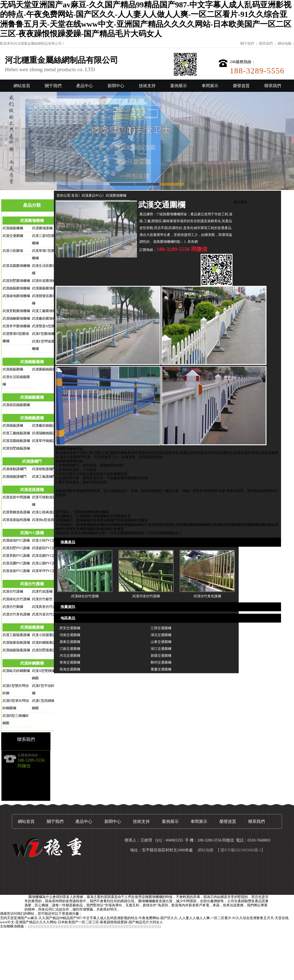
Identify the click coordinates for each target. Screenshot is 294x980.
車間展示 (210, 86)
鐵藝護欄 (97, 525)
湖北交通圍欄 (161, 635)
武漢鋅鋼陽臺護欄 (46, 643)
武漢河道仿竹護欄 (46, 614)
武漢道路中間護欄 (16, 497)
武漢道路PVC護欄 (16, 571)
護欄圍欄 (251, 525)
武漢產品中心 (92, 196)
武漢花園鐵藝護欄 (16, 441)
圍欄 (196, 525)
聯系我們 (266, 44)
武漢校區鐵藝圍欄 (16, 405)
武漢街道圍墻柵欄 (46, 281)
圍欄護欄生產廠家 (110, 529)
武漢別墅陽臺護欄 (46, 650)
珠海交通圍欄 (70, 669)
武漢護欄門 (32, 461)
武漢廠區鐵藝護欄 (46, 426)
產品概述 (241, 202)
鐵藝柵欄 (124, 525)
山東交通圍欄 (161, 642)
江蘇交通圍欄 (70, 649)
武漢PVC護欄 (32, 533)
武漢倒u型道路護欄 (46, 520)
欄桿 (210, 525)
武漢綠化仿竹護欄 (16, 599)
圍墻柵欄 (102, 512)
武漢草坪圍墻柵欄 (16, 326)
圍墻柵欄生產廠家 (134, 520)
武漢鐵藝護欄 (32, 418)
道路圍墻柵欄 (84, 512)
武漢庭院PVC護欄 (45, 548)
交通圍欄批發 (121, 516)
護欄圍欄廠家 (86, 529)
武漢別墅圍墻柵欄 (16, 281)
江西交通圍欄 (161, 628)
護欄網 (218, 525)
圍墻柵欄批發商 (88, 520)
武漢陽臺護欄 (32, 627)
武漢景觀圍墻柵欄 (16, 311)
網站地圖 (284, 44)
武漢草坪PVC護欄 (45, 571)
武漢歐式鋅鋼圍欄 (16, 671)
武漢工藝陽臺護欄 (16, 635)
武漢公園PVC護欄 (45, 563)
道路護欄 (165, 525)
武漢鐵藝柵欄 (13, 228)
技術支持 (147, 86)
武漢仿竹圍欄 (13, 607)
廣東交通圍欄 (70, 642)
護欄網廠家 (266, 525)
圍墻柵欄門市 (110, 520)
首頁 (75, 196)
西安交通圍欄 (70, 628)
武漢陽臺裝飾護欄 (16, 643)
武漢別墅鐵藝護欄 (16, 448)
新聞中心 (116, 86)
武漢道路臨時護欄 (16, 520)
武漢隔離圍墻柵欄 (16, 319)
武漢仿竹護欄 (32, 584)
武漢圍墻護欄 (42, 228)
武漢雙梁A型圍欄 (45, 326)
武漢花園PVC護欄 (45, 556)
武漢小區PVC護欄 (45, 540)
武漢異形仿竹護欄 (46, 607)
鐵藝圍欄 (110, 525)
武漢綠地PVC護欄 (16, 540)
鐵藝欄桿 (138, 525)
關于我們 (247, 44)
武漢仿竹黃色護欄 (16, 614)
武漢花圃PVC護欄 (16, 563)
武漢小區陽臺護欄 (46, 635)
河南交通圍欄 (70, 635)
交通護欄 (179, 525)
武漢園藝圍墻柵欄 (46, 288)
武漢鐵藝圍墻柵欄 (16, 288)
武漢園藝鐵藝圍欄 (46, 369)
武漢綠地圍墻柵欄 (16, 296)
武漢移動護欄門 (14, 469)
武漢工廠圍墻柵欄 (46, 311)
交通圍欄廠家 (100, 516)
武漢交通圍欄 (13, 236)
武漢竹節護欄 (42, 592)
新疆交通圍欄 (161, 656)
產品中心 (85, 86)
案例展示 (179, 86)
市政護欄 (151, 525)
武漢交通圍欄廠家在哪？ (90, 533)
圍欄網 (239, 525)
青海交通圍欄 (70, 662)
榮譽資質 (241, 86)
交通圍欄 (83, 516)
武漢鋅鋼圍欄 (32, 663)
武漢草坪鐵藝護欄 (46, 441)
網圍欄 (229, 525)
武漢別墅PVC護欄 (16, 548)
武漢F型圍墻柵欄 (45, 334)
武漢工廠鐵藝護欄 (16, 433)
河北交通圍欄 (70, 656)
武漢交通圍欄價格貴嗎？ (128, 533)
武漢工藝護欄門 (44, 477)
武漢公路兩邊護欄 (46, 512)
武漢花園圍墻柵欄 (16, 266)
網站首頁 (22, 86)
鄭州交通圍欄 (161, 662)
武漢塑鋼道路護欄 (16, 512)
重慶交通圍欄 (161, 669)
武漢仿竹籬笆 (42, 599)
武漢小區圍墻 (13, 251)
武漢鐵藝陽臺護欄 (16, 650)
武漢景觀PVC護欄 (16, 556)
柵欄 (203, 525)
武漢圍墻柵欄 (32, 221)
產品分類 (32, 205)
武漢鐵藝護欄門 (14, 477)
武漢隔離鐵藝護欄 (46, 433)
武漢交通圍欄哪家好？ (165, 533)
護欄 (189, 525)
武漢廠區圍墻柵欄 (46, 319)
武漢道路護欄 (32, 490)
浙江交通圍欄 (161, 649)
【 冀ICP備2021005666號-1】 (240, 850)
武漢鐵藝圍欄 (13, 369)
